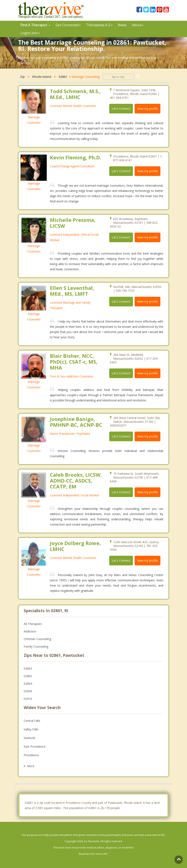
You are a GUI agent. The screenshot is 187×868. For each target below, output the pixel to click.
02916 (28, 699)
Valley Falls (31, 729)
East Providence (35, 746)
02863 (28, 668)
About (138, 25)
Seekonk (29, 738)
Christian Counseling (37, 639)
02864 (28, 684)
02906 (28, 691)
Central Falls (32, 721)
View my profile (147, 109)
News (122, 25)
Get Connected (68, 25)
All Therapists (33, 624)
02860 (28, 676)
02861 (63, 77)
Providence (31, 755)
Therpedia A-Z (99, 25)
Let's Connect (121, 109)
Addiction (30, 631)
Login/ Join (30, 33)
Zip (22, 77)
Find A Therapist (35, 25)
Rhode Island (42, 77)
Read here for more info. (93, 854)
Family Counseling (36, 646)
